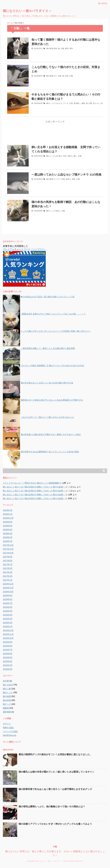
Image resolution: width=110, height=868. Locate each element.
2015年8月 (8, 646)
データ (66, 103)
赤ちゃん (96, 103)
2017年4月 (8, 572)
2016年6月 (8, 607)
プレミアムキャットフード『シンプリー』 (25, 249)
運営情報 (7, 712)
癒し (75, 156)
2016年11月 (8, 588)
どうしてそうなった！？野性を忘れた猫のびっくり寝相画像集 (31, 483)
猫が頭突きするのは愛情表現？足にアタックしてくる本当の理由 (50, 452)
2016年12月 (8, 584)
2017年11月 (8, 549)
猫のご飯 (7, 689)
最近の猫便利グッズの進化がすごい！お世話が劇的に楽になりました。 (55, 754)
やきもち (59, 103)
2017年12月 (8, 545)
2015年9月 (8, 642)
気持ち (70, 156)
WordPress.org (10, 735)
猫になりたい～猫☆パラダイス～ (27, 11)
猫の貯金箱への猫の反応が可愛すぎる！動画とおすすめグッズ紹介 (51, 434)
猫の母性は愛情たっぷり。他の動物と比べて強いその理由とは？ (52, 807)
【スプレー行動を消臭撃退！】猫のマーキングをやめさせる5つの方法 (52, 366)
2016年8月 (8, 599)
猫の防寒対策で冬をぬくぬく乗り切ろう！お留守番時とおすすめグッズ (55, 789)
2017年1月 (8, 580)
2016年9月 (8, 595)
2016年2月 (8, 623)
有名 (65, 156)
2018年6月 (8, 522)
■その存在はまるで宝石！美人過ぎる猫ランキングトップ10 (48, 297)
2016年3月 (8, 619)
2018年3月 (8, 533)
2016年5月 (8, 611)
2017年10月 (8, 553)
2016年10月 (8, 592)
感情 (83, 103)
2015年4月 (8, 661)
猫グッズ (7, 704)
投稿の (8, 728)
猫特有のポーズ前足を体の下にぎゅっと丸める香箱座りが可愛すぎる (52, 400)
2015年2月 (8, 669)
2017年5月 (8, 568)
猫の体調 (50, 76)
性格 (63, 179)
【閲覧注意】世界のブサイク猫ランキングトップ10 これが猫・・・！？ (53, 314)
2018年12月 (8, 518)
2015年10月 (8, 638)
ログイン (7, 724)
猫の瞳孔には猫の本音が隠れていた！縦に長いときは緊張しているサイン (56, 772)
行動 (62, 49)
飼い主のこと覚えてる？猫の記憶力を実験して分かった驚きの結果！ (34, 487)
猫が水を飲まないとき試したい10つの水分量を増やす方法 (47, 383)
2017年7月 (8, 564)
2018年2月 (8, 537)
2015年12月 (8, 630)
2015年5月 (8, 657)
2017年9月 (8, 557)
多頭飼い (77, 103)
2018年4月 (8, 530)
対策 (60, 76)
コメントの (10, 731)
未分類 (6, 681)
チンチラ (57, 179)
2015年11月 (8, 634)
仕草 (71, 103)
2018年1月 (8, 541)
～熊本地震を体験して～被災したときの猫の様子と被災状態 (48, 348)
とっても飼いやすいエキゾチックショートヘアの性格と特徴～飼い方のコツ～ (56, 331)
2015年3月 (8, 665)
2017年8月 (8, 561)
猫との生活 (8, 685)
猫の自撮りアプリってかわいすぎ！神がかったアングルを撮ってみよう (55, 824)
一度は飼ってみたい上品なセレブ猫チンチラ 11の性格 (66, 175)
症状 (67, 76)
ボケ (55, 76)
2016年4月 (8, 615)
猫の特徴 (50, 49)
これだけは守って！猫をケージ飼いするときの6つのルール (47, 417)
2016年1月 (8, 626)
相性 (74, 179)
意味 (55, 49)
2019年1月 (8, 514)
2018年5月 (8, 526)
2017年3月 (8, 576)
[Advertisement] (55, 135)
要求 (67, 49)
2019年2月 (8, 510)
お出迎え (59, 156)
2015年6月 (8, 654)
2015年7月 (8, 650)
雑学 (71, 49)
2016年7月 (8, 603)
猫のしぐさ (51, 103)
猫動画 (6, 708)
